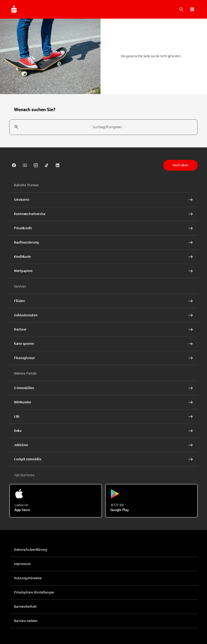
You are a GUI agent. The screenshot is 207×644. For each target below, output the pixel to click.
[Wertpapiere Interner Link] (103, 271)
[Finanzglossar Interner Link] (103, 358)
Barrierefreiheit (25, 607)
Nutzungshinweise (28, 578)
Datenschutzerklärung (31, 550)
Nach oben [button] (180, 165)
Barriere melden (26, 621)
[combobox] (103, 127)
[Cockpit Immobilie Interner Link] (103, 459)
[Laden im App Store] (56, 501)
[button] (192, 9)
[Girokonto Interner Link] (103, 200)
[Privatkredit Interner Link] (103, 228)
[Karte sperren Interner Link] (103, 344)
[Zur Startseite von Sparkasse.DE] (14, 9)
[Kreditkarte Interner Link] (103, 257)
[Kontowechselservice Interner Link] (103, 214)
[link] (14, 165)
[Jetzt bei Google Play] (152, 501)
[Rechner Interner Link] (103, 330)
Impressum (22, 564)
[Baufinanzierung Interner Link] (103, 242)
